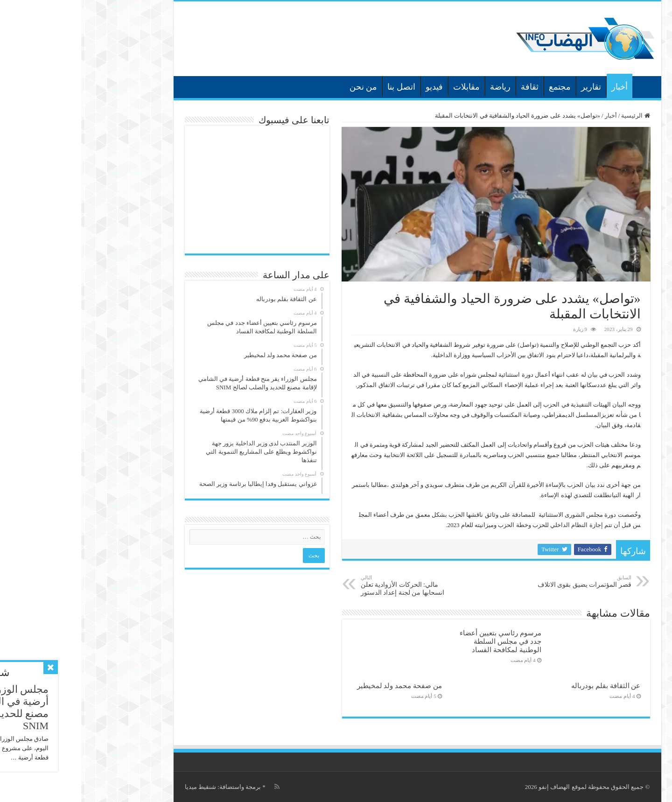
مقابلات (385, 87)
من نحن (282, 87)
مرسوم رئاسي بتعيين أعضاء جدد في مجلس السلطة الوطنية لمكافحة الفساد (419, 641)
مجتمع (479, 87)
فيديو (353, 87)
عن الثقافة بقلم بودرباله (525, 686)
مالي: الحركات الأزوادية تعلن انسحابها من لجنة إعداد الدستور (327, 585)
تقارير (510, 87)
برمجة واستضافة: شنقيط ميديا (142, 787)
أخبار (538, 87)
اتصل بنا (320, 87)
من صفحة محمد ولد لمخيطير (318, 686)
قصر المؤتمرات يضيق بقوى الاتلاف (502, 581)
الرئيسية (563, 86)
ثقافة (448, 87)
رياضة (419, 87)
